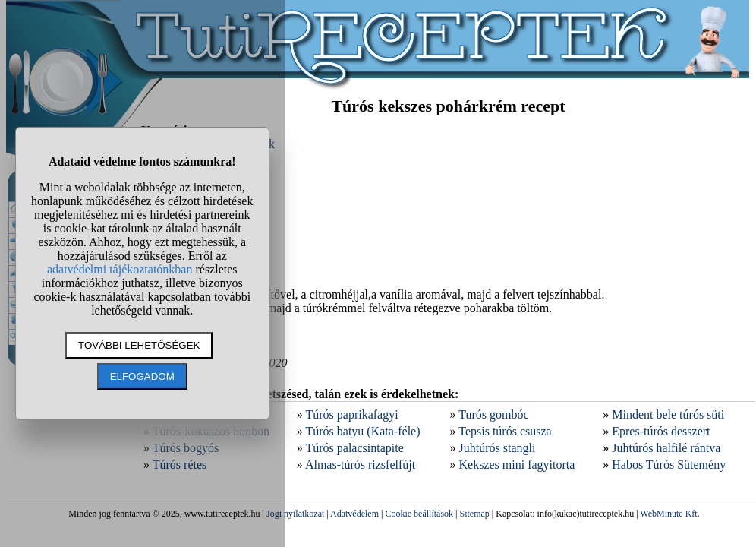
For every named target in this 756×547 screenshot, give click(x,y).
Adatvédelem (354, 514)
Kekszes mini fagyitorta (517, 465)
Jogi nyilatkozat (295, 514)
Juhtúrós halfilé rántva (666, 448)
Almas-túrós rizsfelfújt (360, 465)
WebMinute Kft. (669, 514)
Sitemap (475, 514)
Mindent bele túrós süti (668, 414)
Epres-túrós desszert (661, 431)
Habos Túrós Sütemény (669, 465)
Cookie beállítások (419, 514)
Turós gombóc (493, 414)
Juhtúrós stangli (498, 448)
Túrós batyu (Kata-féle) (362, 431)
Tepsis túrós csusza (505, 431)
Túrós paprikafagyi (351, 414)
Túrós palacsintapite (354, 448)
